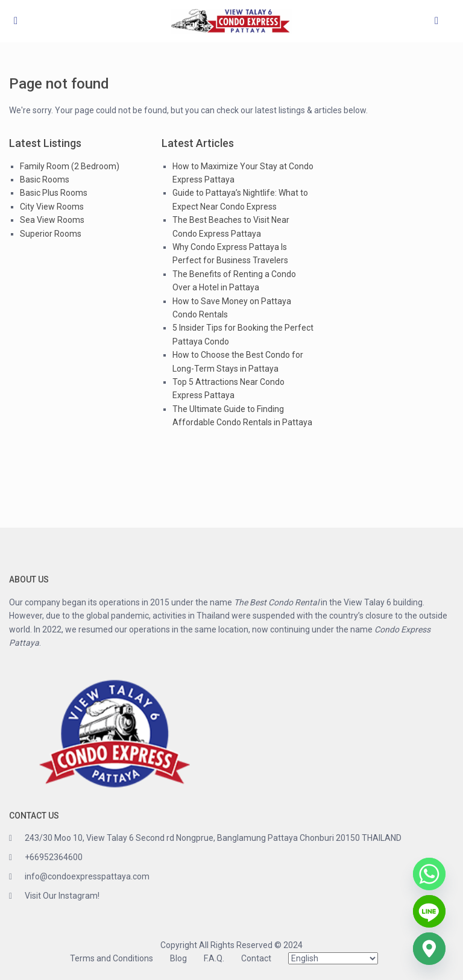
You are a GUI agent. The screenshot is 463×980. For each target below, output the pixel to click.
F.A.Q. (214, 958)
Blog (178, 958)
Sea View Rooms (52, 220)
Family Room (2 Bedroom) (70, 166)
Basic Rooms (45, 179)
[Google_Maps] (429, 949)
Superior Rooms (51, 234)
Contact (256, 958)
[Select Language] (333, 958)
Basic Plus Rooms (54, 193)
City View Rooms (52, 207)
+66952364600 (54, 857)
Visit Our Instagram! (62, 896)
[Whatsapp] (429, 874)
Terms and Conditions (112, 958)
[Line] (429, 911)
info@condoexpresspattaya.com (87, 876)
